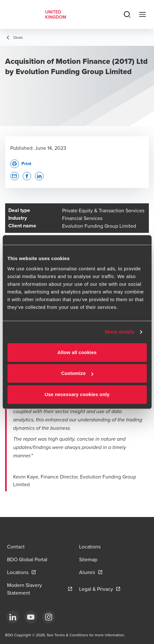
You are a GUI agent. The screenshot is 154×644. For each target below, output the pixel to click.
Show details (120, 332)
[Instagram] (49, 617)
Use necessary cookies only (77, 394)
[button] (15, 176)
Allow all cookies (77, 352)
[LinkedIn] (13, 617)
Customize (77, 373)
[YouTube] (31, 617)
